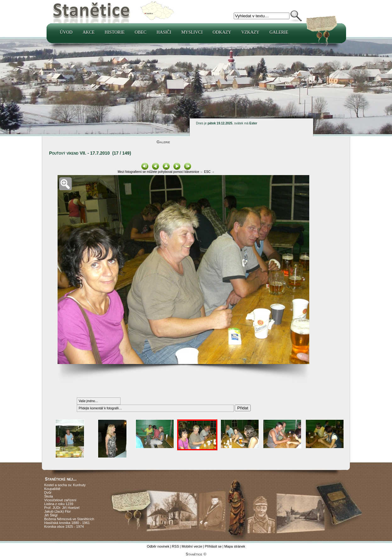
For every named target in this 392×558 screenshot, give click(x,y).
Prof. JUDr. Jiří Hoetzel (62, 508)
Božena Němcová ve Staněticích (69, 519)
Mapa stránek (235, 546)
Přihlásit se (213, 546)
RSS (175, 546)
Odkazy (222, 32)
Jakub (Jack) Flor (58, 511)
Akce (88, 32)
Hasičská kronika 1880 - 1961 (67, 523)
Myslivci (192, 32)
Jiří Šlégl (51, 515)
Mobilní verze (192, 546)
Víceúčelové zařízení (60, 500)
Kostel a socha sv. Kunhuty (65, 485)
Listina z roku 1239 (59, 504)
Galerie (279, 32)
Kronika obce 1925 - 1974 (64, 527)
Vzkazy (250, 32)
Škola (49, 496)
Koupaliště (52, 489)
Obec (140, 32)
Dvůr (48, 493)
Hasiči (164, 32)
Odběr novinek (158, 546)
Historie (115, 32)
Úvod (66, 32)
